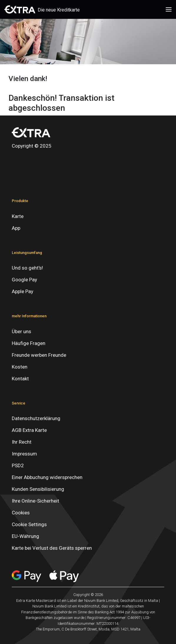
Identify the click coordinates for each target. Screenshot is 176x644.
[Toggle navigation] (169, 9)
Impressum (24, 454)
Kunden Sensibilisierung (38, 489)
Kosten (20, 367)
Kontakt (20, 379)
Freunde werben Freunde (39, 355)
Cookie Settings (29, 524)
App (16, 228)
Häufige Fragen (29, 343)
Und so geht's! (27, 268)
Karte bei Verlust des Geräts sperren (52, 548)
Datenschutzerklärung (36, 418)
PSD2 (18, 465)
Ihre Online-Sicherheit (35, 501)
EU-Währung (25, 536)
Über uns (21, 331)
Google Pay (24, 280)
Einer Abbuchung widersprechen (47, 477)
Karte (18, 216)
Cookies (21, 513)
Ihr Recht (22, 442)
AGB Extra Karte (29, 430)
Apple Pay (23, 291)
